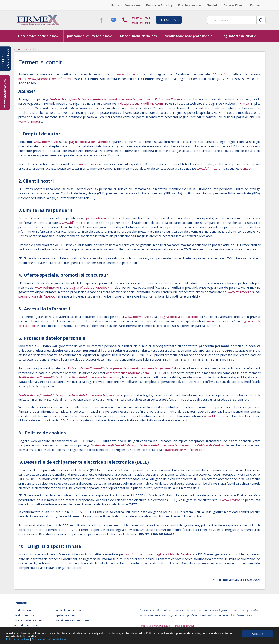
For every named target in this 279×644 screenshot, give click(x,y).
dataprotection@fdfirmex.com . (143, 103)
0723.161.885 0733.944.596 (5, 59)
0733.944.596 (141, 22)
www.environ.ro (233, 500)
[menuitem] (116, 5)
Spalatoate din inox (68, 615)
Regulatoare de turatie (239, 36)
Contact (256, 5)
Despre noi (133, 5)
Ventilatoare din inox (68, 610)
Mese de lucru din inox (28, 625)
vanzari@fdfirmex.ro (5, 93)
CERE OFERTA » (169, 20)
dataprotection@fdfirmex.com (128, 373)
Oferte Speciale (23, 610)
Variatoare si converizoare (72, 620)
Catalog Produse (24, 615)
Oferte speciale (190, 5)
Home (115, 5)
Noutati (212, 5)
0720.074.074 (141, 18)
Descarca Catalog (159, 5)
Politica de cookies (20, 639)
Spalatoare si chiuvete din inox (89, 36)
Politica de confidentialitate (55, 639)
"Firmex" (219, 74)
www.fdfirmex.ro (127, 74)
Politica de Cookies (169, 99)
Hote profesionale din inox (38, 36)
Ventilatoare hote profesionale (189, 36)
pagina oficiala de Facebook (90, 142)
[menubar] (187, 5)
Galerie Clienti (234, 5)
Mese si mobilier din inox (139, 36)
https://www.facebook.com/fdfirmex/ (45, 79)
